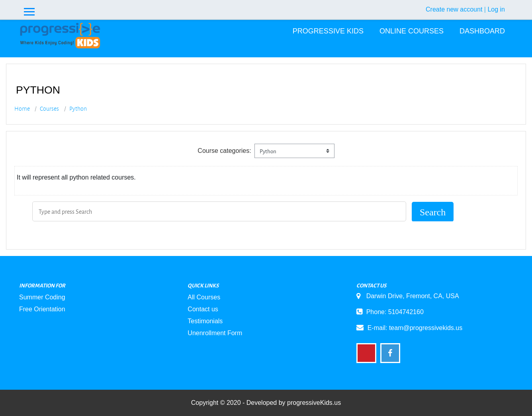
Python (78, 109)
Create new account (454, 9)
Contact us (203, 309)
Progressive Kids (328, 31)
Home (22, 109)
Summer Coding (42, 297)
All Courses (204, 297)
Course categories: (224, 151)
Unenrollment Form (215, 333)
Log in (496, 9)
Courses (49, 109)
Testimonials (205, 321)
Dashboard (482, 31)
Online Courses (412, 31)
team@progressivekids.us (426, 328)
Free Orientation (42, 309)
